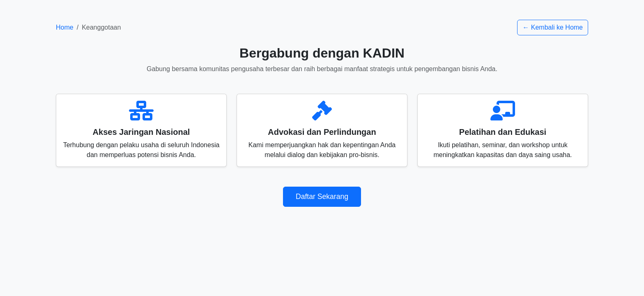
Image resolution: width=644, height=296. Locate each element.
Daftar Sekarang (322, 197)
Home (65, 27)
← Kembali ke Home (553, 27)
